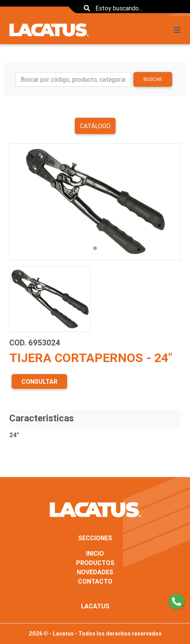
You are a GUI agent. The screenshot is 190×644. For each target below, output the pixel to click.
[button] (22, 202)
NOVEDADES (95, 572)
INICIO (95, 553)
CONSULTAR (39, 381)
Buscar (153, 79)
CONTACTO (95, 581)
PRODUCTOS (95, 563)
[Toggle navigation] (180, 30)
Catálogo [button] (95, 126)
